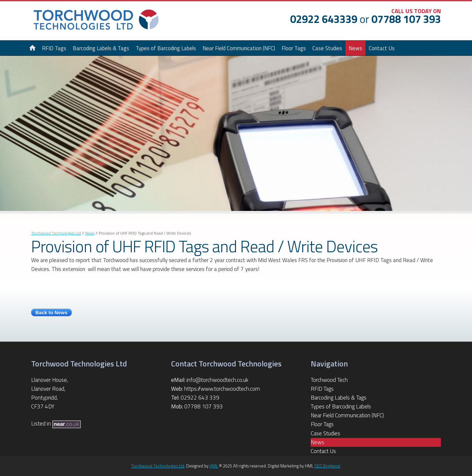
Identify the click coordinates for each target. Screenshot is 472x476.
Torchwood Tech (329, 380)
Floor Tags (294, 48)
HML (214, 466)
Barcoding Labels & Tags (101, 48)
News (355, 48)
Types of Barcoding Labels (166, 48)
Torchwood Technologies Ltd (56, 233)
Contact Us (382, 48)
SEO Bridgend (327, 466)
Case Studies (327, 48)
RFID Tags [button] (54, 48)
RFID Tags (322, 389)
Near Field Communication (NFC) (239, 48)
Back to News (51, 312)
